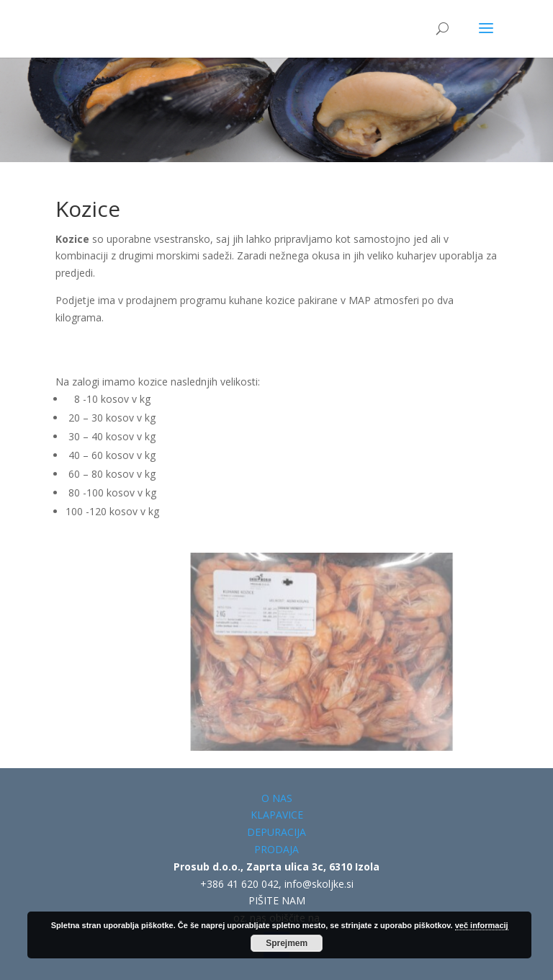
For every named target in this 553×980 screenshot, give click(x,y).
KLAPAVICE (277, 815)
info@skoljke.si (319, 884)
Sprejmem (287, 943)
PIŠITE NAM (277, 900)
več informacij (482, 925)
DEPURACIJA (276, 832)
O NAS (277, 798)
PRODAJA (276, 849)
